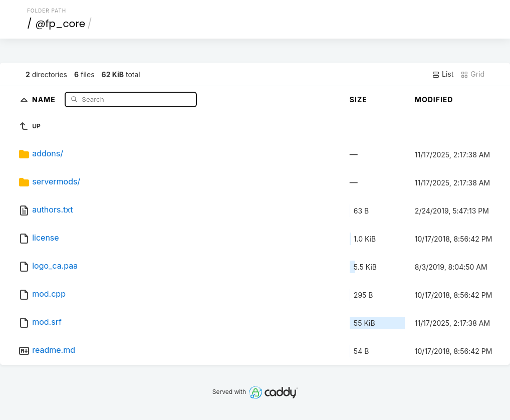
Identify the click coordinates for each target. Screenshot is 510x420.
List (443, 74)
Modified (434, 99)
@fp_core (60, 24)
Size (358, 99)
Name (45, 99)
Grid (472, 74)
